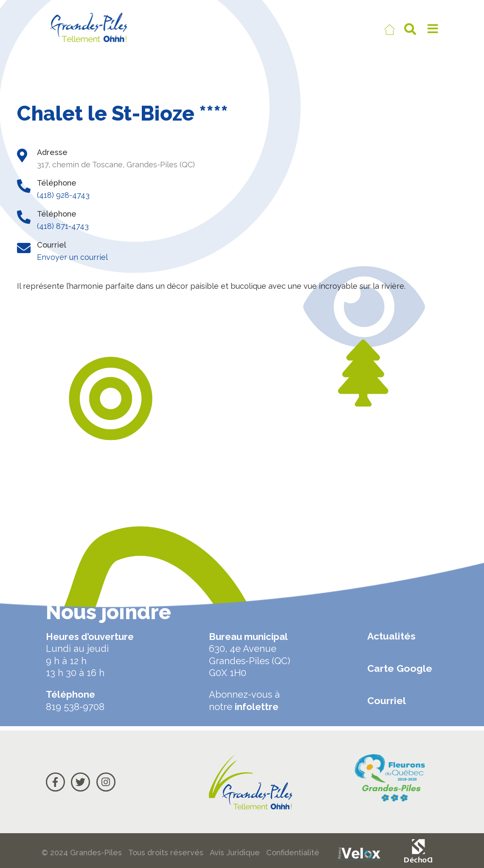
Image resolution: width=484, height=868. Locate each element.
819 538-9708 (75, 707)
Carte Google (400, 668)
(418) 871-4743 (63, 226)
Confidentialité (293, 852)
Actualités (391, 636)
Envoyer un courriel (72, 257)
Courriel (387, 700)
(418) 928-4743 (63, 195)
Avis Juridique (235, 852)
